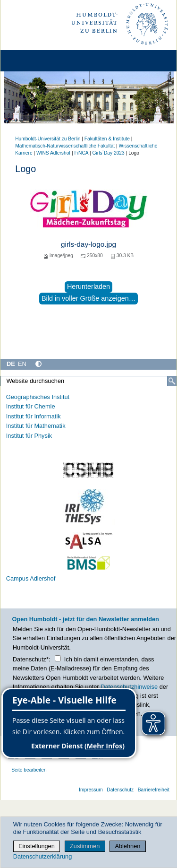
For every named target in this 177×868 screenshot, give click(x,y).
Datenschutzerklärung (42, 856)
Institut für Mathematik (36, 426)
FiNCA (82, 153)
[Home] (34, 61)
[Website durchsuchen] (88, 381)
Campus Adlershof (31, 578)
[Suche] (172, 381)
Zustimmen (85, 846)
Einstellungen (37, 846)
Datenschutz (120, 790)
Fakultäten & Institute (107, 139)
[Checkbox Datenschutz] (58, 658)
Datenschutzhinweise (129, 687)
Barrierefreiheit (154, 790)
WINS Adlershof (53, 153)
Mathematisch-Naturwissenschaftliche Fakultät (65, 146)
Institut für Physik (29, 436)
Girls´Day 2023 (109, 153)
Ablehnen (127, 846)
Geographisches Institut (38, 397)
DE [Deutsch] (11, 364)
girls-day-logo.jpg (88, 244)
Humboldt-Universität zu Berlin (48, 139)
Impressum (91, 790)
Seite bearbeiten (29, 770)
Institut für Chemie (31, 406)
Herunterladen (88, 286)
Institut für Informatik (34, 416)
